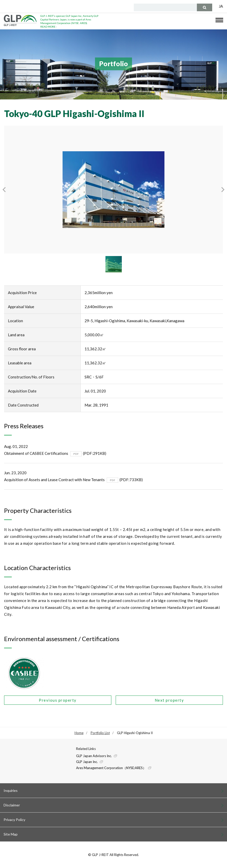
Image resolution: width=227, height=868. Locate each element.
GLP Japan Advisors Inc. (94, 756)
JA (221, 6)
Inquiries (11, 790)
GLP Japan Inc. (87, 762)
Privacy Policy (14, 820)
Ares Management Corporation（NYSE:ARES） (111, 768)
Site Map (11, 834)
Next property (169, 700)
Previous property (58, 700)
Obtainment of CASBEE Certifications (36, 453)
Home (79, 733)
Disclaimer (12, 805)
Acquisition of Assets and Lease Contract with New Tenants (54, 480)
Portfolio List (100, 733)
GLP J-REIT (20, 20)
